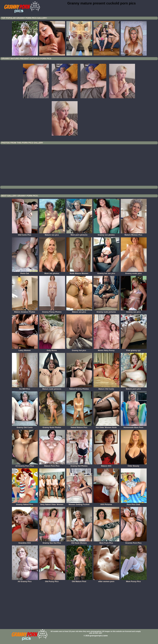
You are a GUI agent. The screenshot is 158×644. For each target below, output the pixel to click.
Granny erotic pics (134, 272)
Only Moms (52, 349)
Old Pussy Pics (52, 580)
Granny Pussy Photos (52, 311)
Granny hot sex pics (106, 272)
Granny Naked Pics (25, 503)
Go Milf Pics (25, 388)
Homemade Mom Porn (134, 426)
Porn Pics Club (134, 503)
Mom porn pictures (79, 234)
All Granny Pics (25, 580)
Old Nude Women (79, 542)
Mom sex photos (52, 272)
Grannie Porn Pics (134, 542)
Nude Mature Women (79, 272)
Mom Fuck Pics (106, 542)
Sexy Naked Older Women (52, 503)
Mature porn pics (134, 388)
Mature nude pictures (52, 388)
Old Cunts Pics (25, 234)
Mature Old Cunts (106, 388)
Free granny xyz (134, 349)
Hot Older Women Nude (106, 426)
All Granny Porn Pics (25, 465)
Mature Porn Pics (52, 465)
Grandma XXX (25, 542)
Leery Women (25, 349)
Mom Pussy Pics (134, 580)
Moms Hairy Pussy (106, 349)
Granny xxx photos (106, 234)
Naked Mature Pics (79, 426)
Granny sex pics (134, 311)
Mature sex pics (52, 234)
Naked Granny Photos (79, 388)
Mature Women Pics (134, 234)
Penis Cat (25, 272)
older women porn (106, 580)
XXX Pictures (106, 503)
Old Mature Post (79, 580)
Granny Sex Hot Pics (52, 542)
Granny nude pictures (106, 311)
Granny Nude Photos (52, 426)
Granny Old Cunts (25, 426)
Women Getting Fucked (79, 503)
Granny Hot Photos (79, 465)
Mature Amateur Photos (25, 311)
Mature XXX (106, 465)
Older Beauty (134, 465)
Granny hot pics (79, 349)
